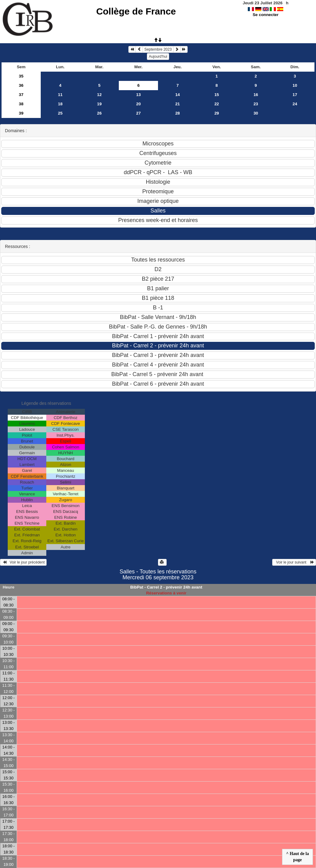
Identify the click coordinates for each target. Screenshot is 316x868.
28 (178, 113)
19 (100, 104)
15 (217, 95)
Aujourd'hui (158, 57)
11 (60, 95)
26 (100, 113)
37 (21, 95)
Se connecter (266, 15)
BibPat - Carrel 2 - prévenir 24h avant (166, 587)
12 (100, 95)
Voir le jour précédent (23, 562)
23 (256, 104)
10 (295, 85)
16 (256, 95)
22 (217, 104)
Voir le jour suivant (294, 562)
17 (295, 95)
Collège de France (136, 11)
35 (21, 76)
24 (295, 104)
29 (217, 113)
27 (138, 113)
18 (60, 104)
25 (60, 113)
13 (138, 95)
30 (256, 113)
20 (138, 104)
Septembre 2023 (158, 49)
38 (21, 104)
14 (178, 95)
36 (21, 85)
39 (21, 113)
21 (178, 104)
